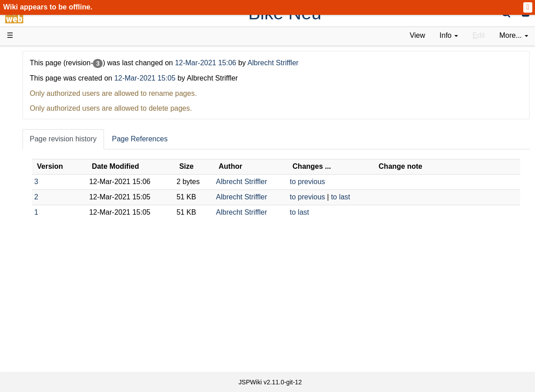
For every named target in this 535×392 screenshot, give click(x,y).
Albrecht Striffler (372, 63)
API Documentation (56, 224)
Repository (42, 245)
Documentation (49, 142)
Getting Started (49, 193)
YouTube (39, 286)
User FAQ (41, 153)
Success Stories (51, 91)
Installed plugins (51, 336)
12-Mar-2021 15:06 (306, 63)
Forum (35, 275)
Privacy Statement (54, 357)
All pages (40, 316)
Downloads (43, 81)
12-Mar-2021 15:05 (244, 78)
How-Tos (39, 204)
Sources (38, 235)
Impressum (73, 347)
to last (388, 197)
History (36, 101)
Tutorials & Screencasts (63, 132)
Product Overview (53, 71)
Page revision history (162, 139)
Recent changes (51, 326)
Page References (239, 139)
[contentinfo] (449, 36)
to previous (354, 182)
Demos (36, 163)
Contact (37, 347)
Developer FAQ (49, 214)
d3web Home (29, 56)
